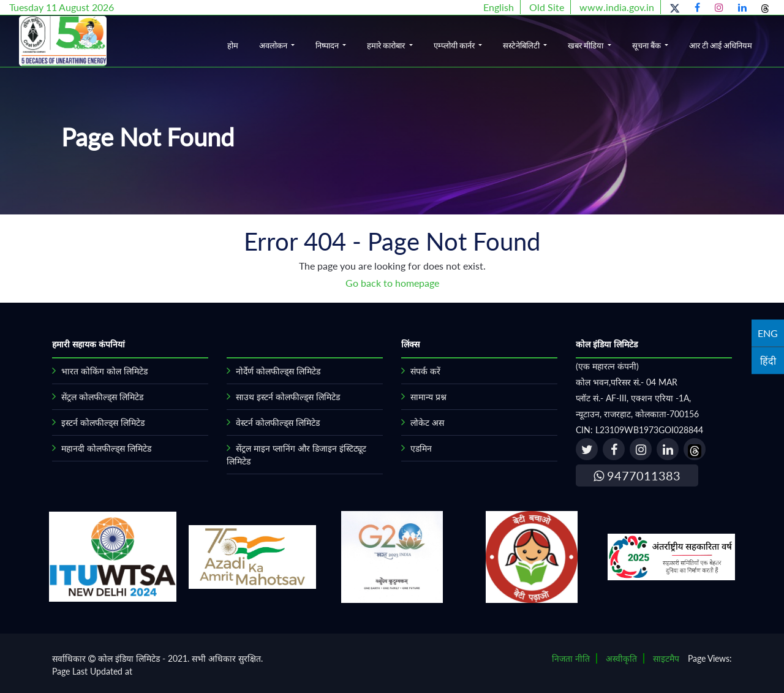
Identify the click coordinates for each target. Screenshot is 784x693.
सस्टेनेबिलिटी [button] (522, 45)
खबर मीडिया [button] (586, 45)
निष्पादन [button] (328, 45)
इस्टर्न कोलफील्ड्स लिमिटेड (103, 422)
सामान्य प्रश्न (428, 397)
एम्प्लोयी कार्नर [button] (455, 45)
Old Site (547, 7)
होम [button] (233, 45)
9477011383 (637, 475)
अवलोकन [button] (274, 45)
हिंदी (768, 360)
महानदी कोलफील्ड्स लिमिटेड (106, 448)
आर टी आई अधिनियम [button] (721, 45)
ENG (768, 332)
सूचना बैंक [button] (647, 45)
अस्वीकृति (621, 658)
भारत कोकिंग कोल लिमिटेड (104, 371)
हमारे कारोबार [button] (387, 45)
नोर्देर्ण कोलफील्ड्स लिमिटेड (278, 371)
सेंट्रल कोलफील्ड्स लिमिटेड (102, 397)
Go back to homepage (392, 283)
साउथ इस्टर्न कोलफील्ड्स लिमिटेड (288, 397)
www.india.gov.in (617, 7)
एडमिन (421, 448)
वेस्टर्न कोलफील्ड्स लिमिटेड (278, 422)
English (499, 7)
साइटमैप (666, 658)
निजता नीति (571, 658)
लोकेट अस (427, 422)
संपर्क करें (425, 371)
